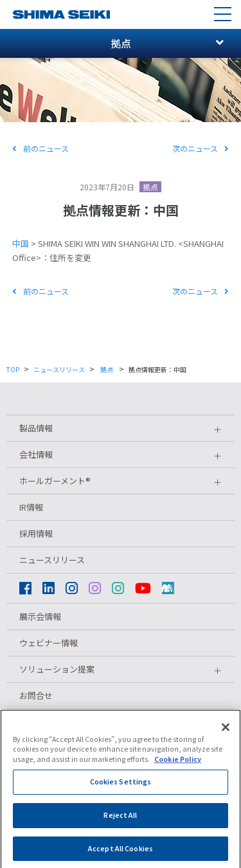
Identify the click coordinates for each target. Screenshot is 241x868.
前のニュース (40, 148)
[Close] (226, 739)
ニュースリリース (59, 369)
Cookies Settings (121, 794)
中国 (21, 243)
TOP (13, 369)
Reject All (120, 827)
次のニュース (201, 148)
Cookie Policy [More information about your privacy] (178, 771)
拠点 (150, 187)
